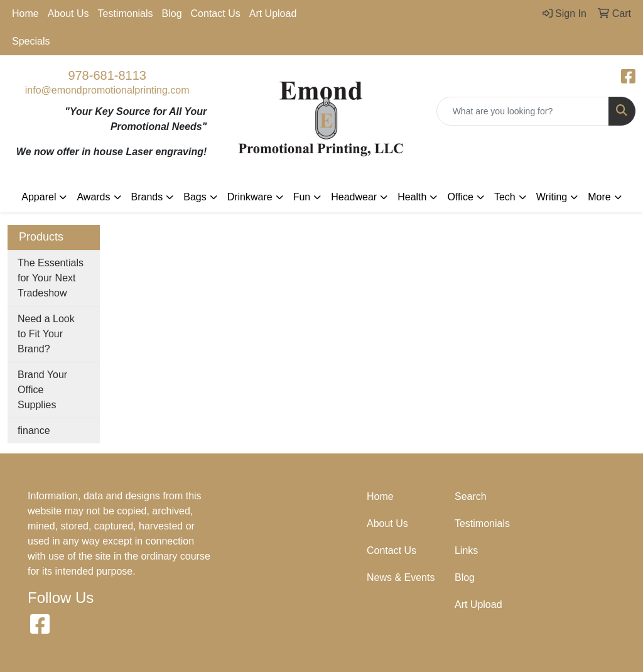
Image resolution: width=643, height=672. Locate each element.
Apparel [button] (39, 197)
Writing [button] (552, 197)
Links (466, 550)
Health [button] (412, 197)
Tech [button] (505, 197)
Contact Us (216, 14)
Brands (147, 197)
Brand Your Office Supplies (42, 390)
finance (34, 431)
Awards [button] (93, 197)
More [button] (599, 197)
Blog (172, 14)
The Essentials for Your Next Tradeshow (51, 278)
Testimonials (126, 14)
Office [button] (460, 197)
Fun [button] (302, 197)
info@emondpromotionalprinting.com (107, 90)
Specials (31, 41)
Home (25, 14)
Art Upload (273, 14)
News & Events (401, 577)
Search (471, 496)
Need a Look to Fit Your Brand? (46, 334)
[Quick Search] (523, 111)
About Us (68, 14)
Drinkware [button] (250, 197)
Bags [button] (195, 197)
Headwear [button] (354, 197)
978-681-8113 (107, 75)
